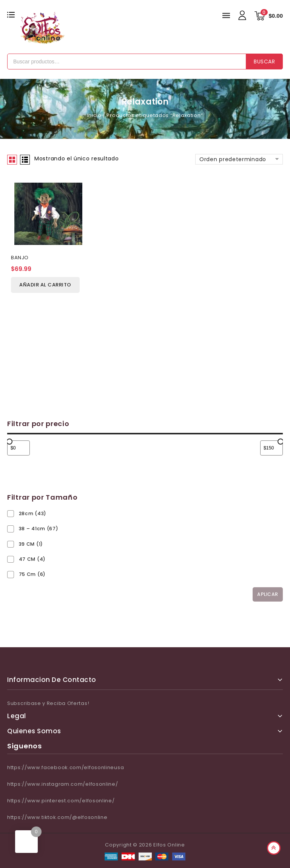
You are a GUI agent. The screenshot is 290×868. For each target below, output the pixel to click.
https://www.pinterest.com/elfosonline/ (61, 801)
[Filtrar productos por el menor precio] (19, 448)
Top (274, 848)
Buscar (264, 62)
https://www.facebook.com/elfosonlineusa (66, 767)
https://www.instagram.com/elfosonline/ (63, 784)
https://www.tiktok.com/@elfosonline (57, 817)
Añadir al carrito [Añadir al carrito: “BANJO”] (45, 285)
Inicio (94, 115)
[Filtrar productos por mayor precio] (271, 448)
